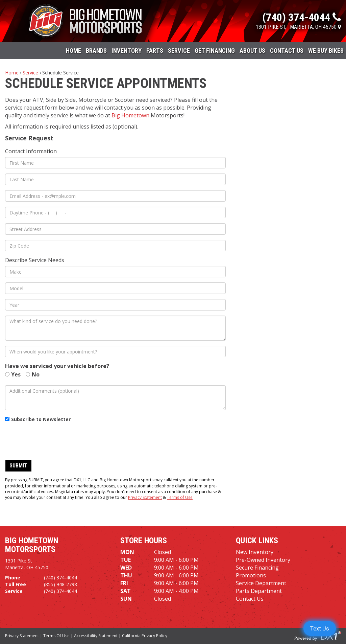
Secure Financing (257, 568)
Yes (16, 374)
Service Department (261, 583)
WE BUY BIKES (326, 51)
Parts (155, 51)
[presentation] (56, 441)
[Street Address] (115, 229)
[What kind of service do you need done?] (115, 328)
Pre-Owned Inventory (263, 560)
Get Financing (215, 51)
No (36, 374)
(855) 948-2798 (60, 584)
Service (179, 51)
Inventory (127, 51)
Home (73, 51)
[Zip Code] (115, 246)
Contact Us (287, 51)
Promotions (251, 575)
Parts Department (259, 591)
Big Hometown (130, 115)
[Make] (115, 272)
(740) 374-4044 (60, 578)
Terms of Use (180, 497)
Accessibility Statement (96, 636)
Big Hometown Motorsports (32, 545)
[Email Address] (115, 196)
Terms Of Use (56, 636)
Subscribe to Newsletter (41, 419)
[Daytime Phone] (115, 212)
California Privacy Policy (145, 636)
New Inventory (255, 552)
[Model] (115, 288)
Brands (96, 51)
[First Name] (115, 163)
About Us (252, 51)
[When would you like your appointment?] (115, 351)
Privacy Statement (145, 497)
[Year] (115, 305)
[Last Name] (115, 179)
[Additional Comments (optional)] (115, 398)
